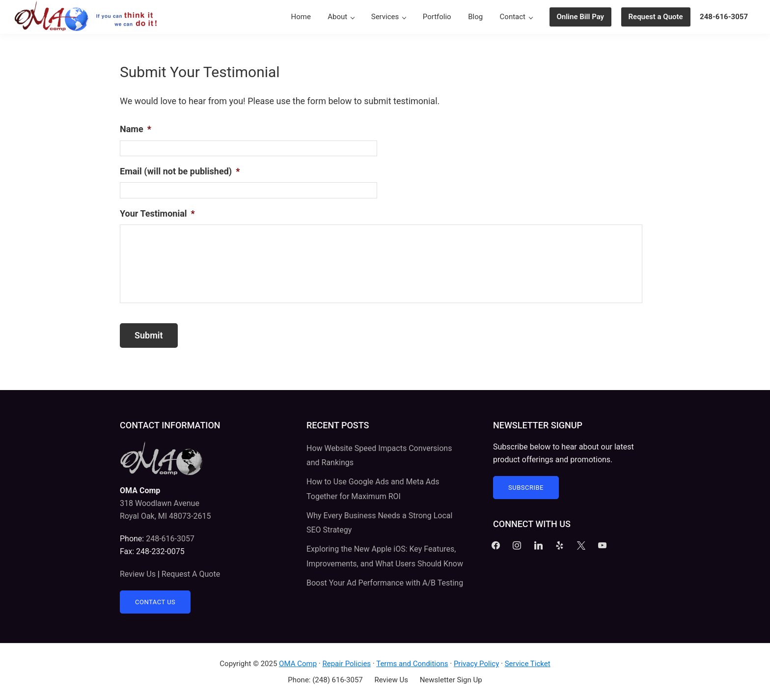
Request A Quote (191, 574)
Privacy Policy (476, 664)
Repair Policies (346, 664)
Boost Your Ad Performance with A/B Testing (385, 583)
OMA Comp (298, 664)
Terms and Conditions (412, 664)
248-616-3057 (170, 539)
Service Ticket (528, 664)
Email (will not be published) (180, 171)
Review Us (138, 574)
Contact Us (155, 602)
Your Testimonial (157, 213)
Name (136, 129)
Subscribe (526, 488)
